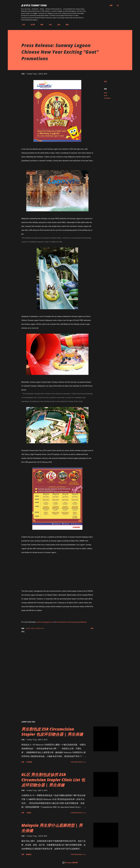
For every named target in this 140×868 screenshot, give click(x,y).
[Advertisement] (54, 697)
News (106, 93)
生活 (49, 25)
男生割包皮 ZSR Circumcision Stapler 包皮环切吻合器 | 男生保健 (52, 732)
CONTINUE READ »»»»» (78, 762)
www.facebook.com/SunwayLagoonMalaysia (71, 622)
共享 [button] (105, 81)
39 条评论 (29, 762)
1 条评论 (29, 813)
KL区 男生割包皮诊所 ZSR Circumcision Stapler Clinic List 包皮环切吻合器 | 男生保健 (53, 780)
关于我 (31, 25)
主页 (22, 25)
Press (106, 95)
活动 (58, 25)
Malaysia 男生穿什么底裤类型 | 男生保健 (52, 828)
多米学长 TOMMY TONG (34, 5)
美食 (41, 25)
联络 (66, 25)
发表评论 (29, 854)
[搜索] (111, 5)
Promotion (107, 98)
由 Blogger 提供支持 (70, 863)
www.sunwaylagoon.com (45, 622)
